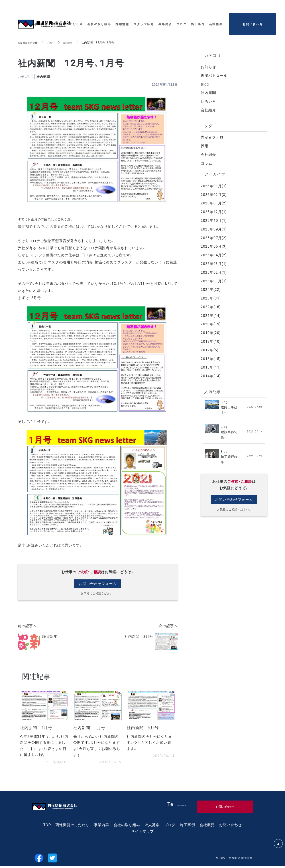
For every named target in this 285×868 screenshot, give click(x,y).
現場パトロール (214, 75)
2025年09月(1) (214, 229)
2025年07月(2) (214, 238)
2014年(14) (211, 376)
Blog (205, 84)
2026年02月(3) (214, 194)
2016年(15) (211, 359)
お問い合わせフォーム (98, 584)
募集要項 (165, 21)
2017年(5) (210, 350)
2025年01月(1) (214, 281)
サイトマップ (142, 833)
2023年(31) (211, 298)
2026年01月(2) (214, 203)
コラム (207, 163)
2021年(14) (211, 315)
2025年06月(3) (214, 246)
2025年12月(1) (214, 212)
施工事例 (187, 827)
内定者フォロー (214, 137)
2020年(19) (211, 324)
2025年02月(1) (214, 272)
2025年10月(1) (214, 220)
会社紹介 (208, 110)
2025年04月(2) (214, 255)
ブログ (54, 42)
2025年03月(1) (214, 263)
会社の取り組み (127, 827)
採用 (205, 146)
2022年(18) (211, 307)
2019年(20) (211, 332)
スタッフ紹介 (144, 21)
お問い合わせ (230, 827)
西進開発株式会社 (29, 42)
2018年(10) (211, 341)
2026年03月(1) (214, 186)
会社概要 (207, 827)
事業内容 (102, 827)
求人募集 (152, 827)
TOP (47, 827)
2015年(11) (211, 367)
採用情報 (122, 21)
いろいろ (208, 101)
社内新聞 (73, 42)
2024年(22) (211, 289)
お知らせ (208, 67)
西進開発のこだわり (72, 827)
